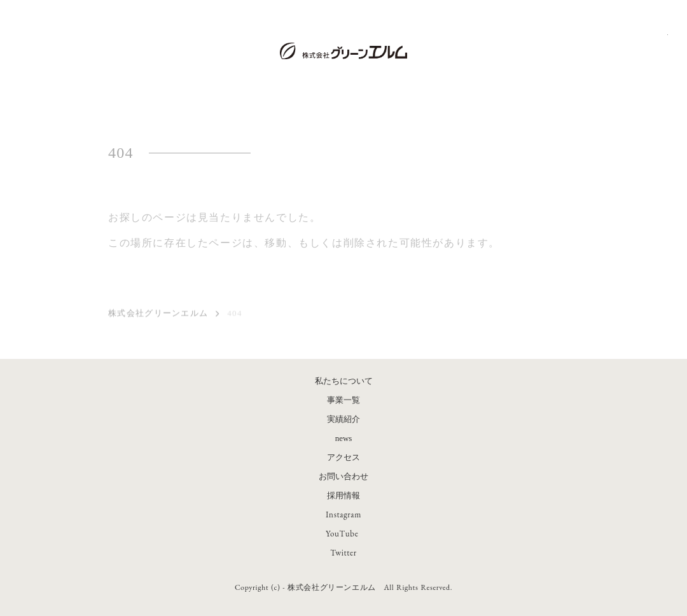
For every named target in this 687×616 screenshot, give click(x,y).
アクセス (343, 457)
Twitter (343, 553)
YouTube (342, 534)
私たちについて (344, 381)
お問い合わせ (343, 476)
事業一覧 (343, 400)
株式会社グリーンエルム (158, 314)
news (344, 438)
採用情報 (343, 495)
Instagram (343, 514)
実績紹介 (343, 419)
